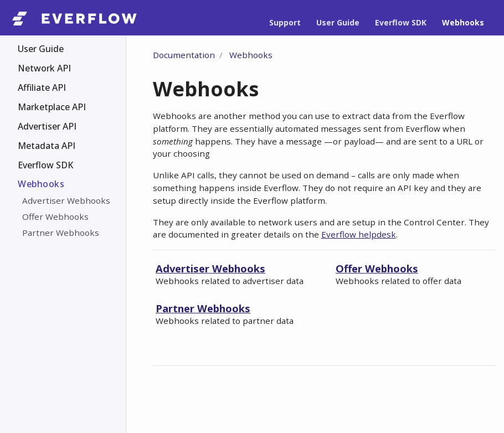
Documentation (184, 55)
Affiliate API (42, 87)
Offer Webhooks (55, 216)
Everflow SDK (45, 165)
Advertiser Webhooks (66, 200)
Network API (44, 68)
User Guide (41, 49)
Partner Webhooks (61, 233)
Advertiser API (47, 126)
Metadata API (47, 146)
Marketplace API (52, 107)
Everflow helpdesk (359, 234)
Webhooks (41, 184)
